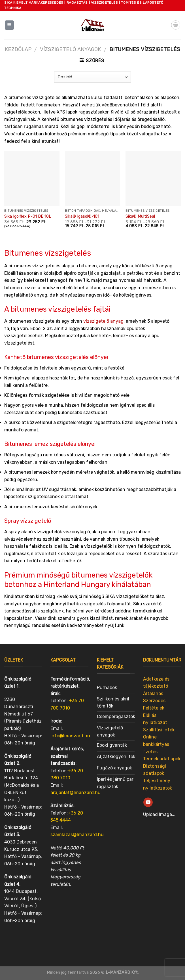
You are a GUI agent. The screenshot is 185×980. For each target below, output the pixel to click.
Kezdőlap (18, 49)
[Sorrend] (93, 77)
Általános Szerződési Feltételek (155, 701)
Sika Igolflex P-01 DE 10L (28, 216)
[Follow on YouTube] (148, 802)
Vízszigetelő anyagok (70, 49)
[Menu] (9, 25)
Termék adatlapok (162, 759)
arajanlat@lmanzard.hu (76, 793)
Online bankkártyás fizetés (156, 744)
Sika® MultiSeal (140, 216)
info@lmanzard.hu (70, 736)
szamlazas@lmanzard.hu (77, 835)
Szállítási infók (159, 730)
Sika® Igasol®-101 (82, 216)
